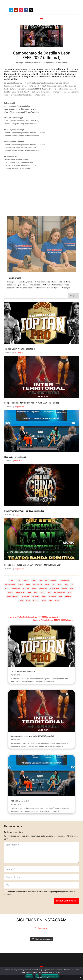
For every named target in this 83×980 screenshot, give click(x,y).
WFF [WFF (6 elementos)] (50, 600)
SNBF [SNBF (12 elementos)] (44, 596)
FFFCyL (40, 74)
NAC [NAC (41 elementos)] (72, 588)
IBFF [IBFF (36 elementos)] (66, 584)
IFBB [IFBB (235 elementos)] (7, 588)
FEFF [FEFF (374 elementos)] (28, 584)
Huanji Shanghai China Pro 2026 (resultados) (24, 511)
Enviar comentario (66, 901)
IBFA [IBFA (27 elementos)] (60, 584)
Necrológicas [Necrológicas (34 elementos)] (20, 592)
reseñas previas (40, 69)
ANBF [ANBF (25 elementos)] (34, 581)
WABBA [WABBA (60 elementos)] (36, 600)
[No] (80, 973)
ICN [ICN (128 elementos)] (72, 584)
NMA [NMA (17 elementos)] (36, 592)
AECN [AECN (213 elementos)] (11, 581)
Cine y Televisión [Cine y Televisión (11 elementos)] (51, 581)
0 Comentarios (61, 63)
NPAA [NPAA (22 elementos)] (42, 592)
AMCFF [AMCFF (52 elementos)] (26, 581)
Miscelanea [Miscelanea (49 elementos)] (43, 588)
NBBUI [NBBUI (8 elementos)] (10, 592)
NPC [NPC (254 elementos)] (49, 592)
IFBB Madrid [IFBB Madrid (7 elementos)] (16, 588)
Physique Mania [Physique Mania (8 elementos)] (13, 596)
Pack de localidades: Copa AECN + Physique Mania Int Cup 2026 (33, 565)
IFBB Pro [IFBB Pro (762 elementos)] (26, 588)
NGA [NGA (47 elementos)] (29, 592)
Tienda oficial (14, 278)
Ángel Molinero (25, 63)
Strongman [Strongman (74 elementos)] (52, 596)
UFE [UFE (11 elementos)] (61, 596)
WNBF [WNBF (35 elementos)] (57, 600)
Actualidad (18, 461)
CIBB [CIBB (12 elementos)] (40, 581)
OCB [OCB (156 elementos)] (69, 592)
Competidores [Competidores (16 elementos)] (64, 581)
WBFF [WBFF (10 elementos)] (44, 600)
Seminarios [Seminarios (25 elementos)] (25, 596)
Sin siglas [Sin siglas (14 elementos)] (35, 596)
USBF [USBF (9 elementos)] (28, 600)
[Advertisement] (37, 196)
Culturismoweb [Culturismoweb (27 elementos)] (10, 584)
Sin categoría (19, 353)
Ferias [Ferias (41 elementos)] (47, 584)
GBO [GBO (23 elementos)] (54, 584)
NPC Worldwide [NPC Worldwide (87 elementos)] (59, 592)
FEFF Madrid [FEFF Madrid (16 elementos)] (37, 584)
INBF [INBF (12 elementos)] (34, 588)
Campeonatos (49, 63)
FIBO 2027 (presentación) (16, 457)
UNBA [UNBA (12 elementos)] (21, 600)
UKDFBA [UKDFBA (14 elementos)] (68, 596)
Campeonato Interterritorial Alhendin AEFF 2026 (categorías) (31, 403)
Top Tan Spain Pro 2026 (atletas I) (19, 349)
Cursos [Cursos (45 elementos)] (21, 584)
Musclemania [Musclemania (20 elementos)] (54, 588)
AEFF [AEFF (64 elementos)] (18, 581)
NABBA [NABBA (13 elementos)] (65, 588)
